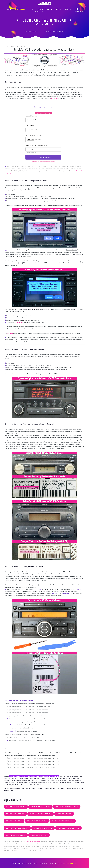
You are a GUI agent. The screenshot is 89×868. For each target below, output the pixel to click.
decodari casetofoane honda (16, 807)
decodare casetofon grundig (40, 807)
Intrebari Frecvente (45, 9)
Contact (38, 11)
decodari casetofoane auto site (63, 821)
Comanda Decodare (43, 157)
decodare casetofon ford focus (68, 828)
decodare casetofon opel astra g (17, 828)
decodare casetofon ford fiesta (41, 814)
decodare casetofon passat (15, 814)
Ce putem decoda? (21, 9)
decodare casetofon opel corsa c (67, 807)
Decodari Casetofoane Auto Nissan (53, 31)
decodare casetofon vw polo (37, 821)
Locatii (67, 9)
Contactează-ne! (71, 863)
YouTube (10, 333)
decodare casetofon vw (14, 821)
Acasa (9, 9)
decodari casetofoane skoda (16, 835)
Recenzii (58, 9)
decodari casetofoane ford (43, 828)
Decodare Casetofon (32, 31)
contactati (54, 98)
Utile (32, 9)
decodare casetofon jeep (39, 835)
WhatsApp (18, 322)
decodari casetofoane (64, 814)
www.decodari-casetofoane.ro (31, 842)
